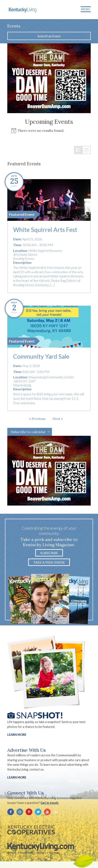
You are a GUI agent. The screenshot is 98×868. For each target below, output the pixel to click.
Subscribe (49, 553)
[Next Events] (58, 419)
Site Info (41, 853)
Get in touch (49, 803)
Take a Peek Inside (49, 562)
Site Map (54, 853)
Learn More (17, 735)
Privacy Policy (26, 853)
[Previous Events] (37, 419)
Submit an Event (49, 36)
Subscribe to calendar (28, 432)
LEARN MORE (17, 777)
